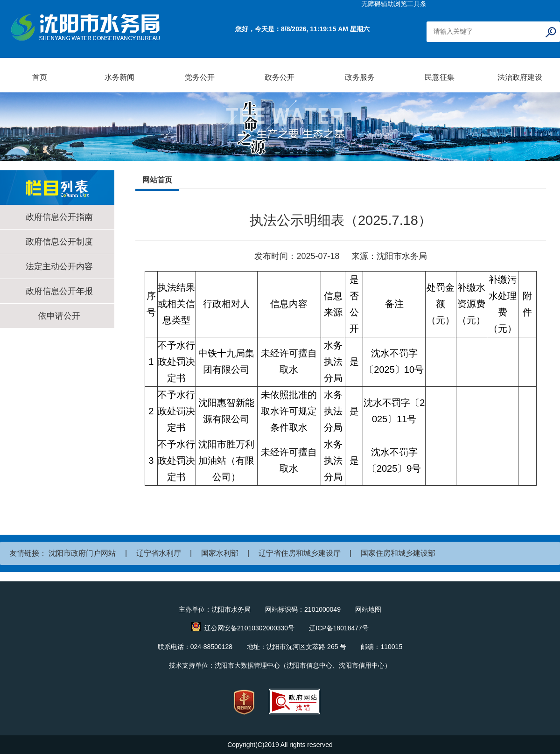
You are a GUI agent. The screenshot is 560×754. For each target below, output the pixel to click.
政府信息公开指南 (59, 217)
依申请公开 (59, 316)
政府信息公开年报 (59, 291)
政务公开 (280, 77)
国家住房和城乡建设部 (398, 553)
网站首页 (157, 180)
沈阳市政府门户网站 (82, 553)
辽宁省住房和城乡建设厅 (300, 553)
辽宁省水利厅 (159, 553)
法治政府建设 (520, 77)
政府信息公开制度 (59, 242)
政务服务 (360, 77)
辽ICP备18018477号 (339, 628)
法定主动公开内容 (59, 266)
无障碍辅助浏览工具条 (394, 4)
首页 (40, 77)
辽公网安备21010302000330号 (249, 628)
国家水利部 (220, 553)
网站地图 (368, 609)
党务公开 (200, 77)
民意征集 (440, 77)
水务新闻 (119, 77)
